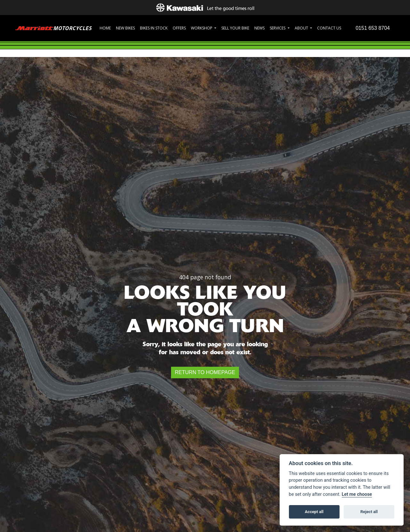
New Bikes (125, 28)
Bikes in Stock (154, 28)
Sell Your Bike (235, 28)
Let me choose (357, 494)
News (259, 28)
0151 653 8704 (373, 28)
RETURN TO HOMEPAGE (205, 372)
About (302, 28)
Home (105, 28)
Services (278, 28)
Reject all (369, 512)
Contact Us (329, 28)
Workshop (202, 28)
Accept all (314, 512)
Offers (179, 28)
